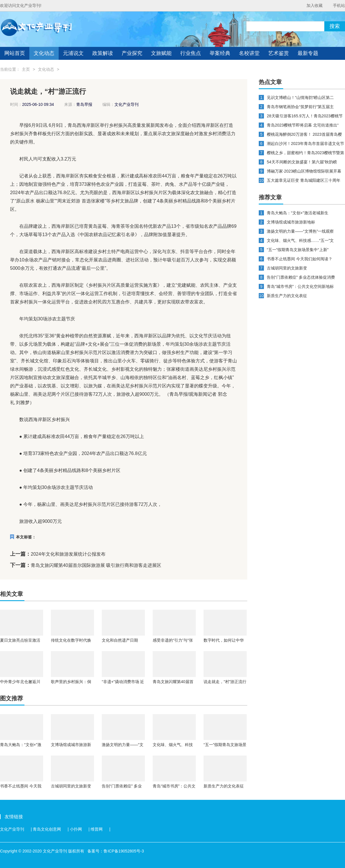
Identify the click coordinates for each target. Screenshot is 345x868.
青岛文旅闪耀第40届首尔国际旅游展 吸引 (173, 682)
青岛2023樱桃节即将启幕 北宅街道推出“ (303, 125)
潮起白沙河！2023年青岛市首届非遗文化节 (305, 144)
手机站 (339, 5)
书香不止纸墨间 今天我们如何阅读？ (21, 786)
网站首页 (15, 53)
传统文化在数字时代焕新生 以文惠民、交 (71, 640)
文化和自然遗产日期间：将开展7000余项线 (122, 640)
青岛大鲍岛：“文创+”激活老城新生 (21, 745)
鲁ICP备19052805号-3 (124, 851)
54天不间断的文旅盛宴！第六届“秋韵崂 (302, 162)
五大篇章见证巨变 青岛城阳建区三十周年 (304, 180)
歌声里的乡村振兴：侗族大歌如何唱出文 (71, 682)
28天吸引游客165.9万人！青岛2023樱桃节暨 (305, 116)
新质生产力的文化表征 (224, 786)
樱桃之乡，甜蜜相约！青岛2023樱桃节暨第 (305, 153)
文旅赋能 (161, 53)
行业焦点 (191, 53)
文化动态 (44, 53)
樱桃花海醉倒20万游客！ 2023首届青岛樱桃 (304, 134)
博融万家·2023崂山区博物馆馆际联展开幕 (304, 171)
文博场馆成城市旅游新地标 (71, 745)
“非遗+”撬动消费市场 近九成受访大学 (123, 682)
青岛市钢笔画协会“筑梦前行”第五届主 (300, 107)
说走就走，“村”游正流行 (225, 682)
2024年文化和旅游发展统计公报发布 (68, 554)
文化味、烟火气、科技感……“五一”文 (173, 745)
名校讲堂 (249, 53)
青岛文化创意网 (47, 829)
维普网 (97, 829)
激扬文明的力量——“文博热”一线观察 (123, 745)
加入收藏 (315, 5)
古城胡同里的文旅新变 (71, 786)
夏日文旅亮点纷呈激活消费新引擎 (20, 640)
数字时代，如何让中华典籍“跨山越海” (224, 640)
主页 (26, 69)
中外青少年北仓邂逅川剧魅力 (20, 682)
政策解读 (103, 53)
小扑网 (76, 829)
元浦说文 (73, 53)
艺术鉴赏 (279, 53)
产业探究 (132, 53)
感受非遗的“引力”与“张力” (173, 640)
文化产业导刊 (12, 829)
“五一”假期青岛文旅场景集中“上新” (225, 745)
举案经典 (220, 53)
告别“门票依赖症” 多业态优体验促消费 (122, 786)
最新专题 (308, 53)
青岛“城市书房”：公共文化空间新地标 (174, 786)
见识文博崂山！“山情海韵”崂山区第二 (300, 97)
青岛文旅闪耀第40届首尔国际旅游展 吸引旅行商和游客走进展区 (96, 565)
